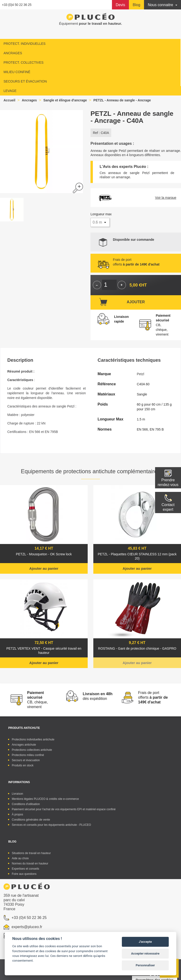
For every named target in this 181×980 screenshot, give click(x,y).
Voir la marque (166, 198)
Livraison (17, 794)
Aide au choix (20, 858)
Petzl (141, 374)
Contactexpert (168, 507)
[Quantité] (109, 285)
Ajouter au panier (44, 568)
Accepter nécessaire (145, 953)
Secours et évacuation (26, 760)
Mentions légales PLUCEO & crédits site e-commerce (45, 799)
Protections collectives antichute (32, 750)
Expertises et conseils (25, 869)
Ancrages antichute (24, 745)
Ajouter (136, 302)
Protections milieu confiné (28, 755)
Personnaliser (145, 965)
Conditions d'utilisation (26, 804)
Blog (136, 5)
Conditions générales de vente (31, 820)
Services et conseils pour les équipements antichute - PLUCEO (51, 825)
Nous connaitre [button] (161, 5)
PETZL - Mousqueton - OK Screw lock (44, 554)
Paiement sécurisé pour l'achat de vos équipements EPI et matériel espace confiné (64, 809)
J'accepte (145, 942)
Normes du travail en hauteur (30, 864)
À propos (17, 814)
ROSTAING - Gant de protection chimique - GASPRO (137, 648)
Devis (120, 5)
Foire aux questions (24, 874)
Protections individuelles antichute (33, 739)
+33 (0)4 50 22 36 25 (17, 5)
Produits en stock (23, 765)
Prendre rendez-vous (168, 482)
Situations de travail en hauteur (31, 853)
